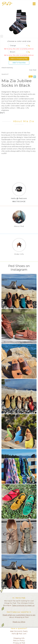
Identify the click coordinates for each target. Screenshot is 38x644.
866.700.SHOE (19, 201)
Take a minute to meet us (23, 605)
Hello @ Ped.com (19, 198)
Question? (5, 74)
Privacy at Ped (19, 643)
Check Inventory (7, 68)
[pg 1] (2, 113)
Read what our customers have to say (19, 615)
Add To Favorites (19, 63)
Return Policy (19, 641)
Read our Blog (19, 622)
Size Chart (33, 70)
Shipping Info (19, 638)
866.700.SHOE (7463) (19, 631)
